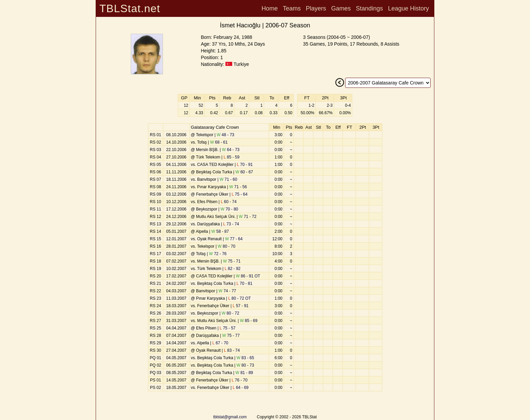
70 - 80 (230, 209)
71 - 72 (248, 217)
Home (270, 8)
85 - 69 (249, 321)
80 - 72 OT (239, 298)
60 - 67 (244, 172)
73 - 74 (231, 224)
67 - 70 (220, 343)
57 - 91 (240, 306)
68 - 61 (219, 142)
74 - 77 (227, 291)
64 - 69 (240, 388)
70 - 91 (245, 165)
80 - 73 (245, 365)
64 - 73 (231, 150)
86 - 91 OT (248, 276)
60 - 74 (229, 202)
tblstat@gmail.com (230, 417)
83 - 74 (232, 350)
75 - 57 (228, 328)
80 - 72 (231, 313)
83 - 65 (245, 358)
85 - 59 (231, 157)
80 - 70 (226, 246)
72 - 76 (218, 254)
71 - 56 (238, 187)
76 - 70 (239, 380)
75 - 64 (239, 194)
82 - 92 (233, 269)
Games (341, 8)
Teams (292, 8)
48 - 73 (225, 135)
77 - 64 (234, 239)
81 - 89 (244, 373)
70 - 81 (245, 283)
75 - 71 (232, 261)
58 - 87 (220, 231)
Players (316, 8)
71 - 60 (228, 179)
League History (408, 8)
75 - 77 (231, 336)
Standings (369, 8)
